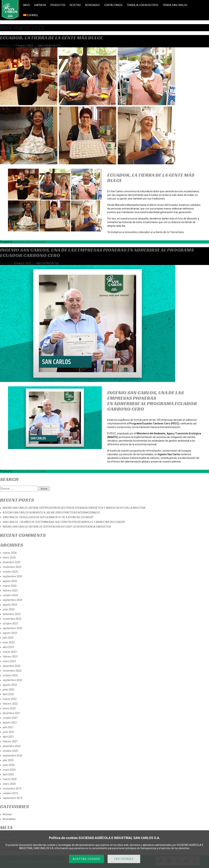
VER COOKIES (124, 859)
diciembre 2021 (12, 713)
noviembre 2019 (12, 789)
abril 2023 (8, 647)
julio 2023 (8, 638)
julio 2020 (8, 760)
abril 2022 (8, 694)
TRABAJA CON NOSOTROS (143, 5)
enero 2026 (9, 558)
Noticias (18, 242)
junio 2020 (9, 765)
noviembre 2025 (12, 567)
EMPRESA (40, 5)
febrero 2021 (10, 741)
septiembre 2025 (12, 576)
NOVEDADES (92, 5)
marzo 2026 (10, 553)
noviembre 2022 (12, 671)
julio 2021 (8, 727)
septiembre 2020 (12, 756)
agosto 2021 (10, 723)
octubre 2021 (10, 718)
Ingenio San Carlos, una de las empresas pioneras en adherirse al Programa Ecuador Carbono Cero (97, 253)
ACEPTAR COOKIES (86, 859)
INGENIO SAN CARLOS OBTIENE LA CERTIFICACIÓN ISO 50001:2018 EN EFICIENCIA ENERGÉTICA (57, 527)
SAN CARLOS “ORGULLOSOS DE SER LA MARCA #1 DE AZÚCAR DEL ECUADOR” (48, 517)
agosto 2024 (10, 605)
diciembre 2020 (12, 746)
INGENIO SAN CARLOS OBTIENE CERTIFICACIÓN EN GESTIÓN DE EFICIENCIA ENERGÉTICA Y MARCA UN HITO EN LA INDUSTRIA (74, 508)
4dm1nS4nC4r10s (49, 46)
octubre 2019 (10, 793)
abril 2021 (8, 737)
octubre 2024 (10, 595)
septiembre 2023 (12, 628)
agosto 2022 (10, 685)
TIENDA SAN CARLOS (175, 5)
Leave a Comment (35, 242)
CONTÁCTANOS (113, 5)
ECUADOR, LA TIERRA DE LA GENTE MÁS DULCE (51, 38)
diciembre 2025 (12, 562)
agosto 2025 (10, 581)
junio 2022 (9, 690)
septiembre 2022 (12, 680)
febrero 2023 (10, 657)
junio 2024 (9, 609)
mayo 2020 (9, 770)
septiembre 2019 (12, 798)
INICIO (27, 5)
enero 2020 (9, 784)
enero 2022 (9, 708)
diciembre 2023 (12, 614)
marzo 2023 (10, 652)
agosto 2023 (10, 633)
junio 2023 (9, 642)
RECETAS (75, 5)
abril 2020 (8, 774)
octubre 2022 (10, 675)
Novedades (9, 819)
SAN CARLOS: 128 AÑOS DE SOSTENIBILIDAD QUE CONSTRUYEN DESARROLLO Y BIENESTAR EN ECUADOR (64, 522)
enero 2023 (9, 661)
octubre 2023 (10, 624)
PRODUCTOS (58, 5)
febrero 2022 (10, 704)
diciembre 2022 (12, 666)
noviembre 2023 (12, 619)
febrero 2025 (10, 591)
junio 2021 (9, 732)
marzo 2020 (10, 779)
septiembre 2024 (12, 600)
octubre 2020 (10, 751)
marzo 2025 (10, 586)
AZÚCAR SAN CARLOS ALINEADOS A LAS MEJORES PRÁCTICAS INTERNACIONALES (51, 513)
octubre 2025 (10, 572)
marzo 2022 (10, 699)
